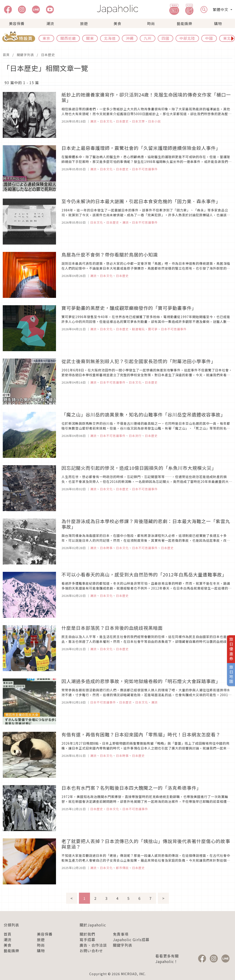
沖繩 (130, 38)
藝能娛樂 (185, 23)
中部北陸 (187, 38)
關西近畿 (68, 38)
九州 (148, 38)
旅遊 (84, 23)
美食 (117, 23)
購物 (218, 23)
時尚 (151, 23)
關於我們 (87, 934)
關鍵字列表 (25, 55)
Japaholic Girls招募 (131, 940)
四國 (165, 38)
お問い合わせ (91, 951)
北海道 (110, 38)
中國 (209, 38)
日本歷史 (48, 55)
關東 (90, 38)
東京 (46, 38)
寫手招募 (87, 940)
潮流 (50, 23)
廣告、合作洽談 (93, 945)
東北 (227, 38)
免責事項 (121, 934)
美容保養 (17, 23)
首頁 (6, 55)
